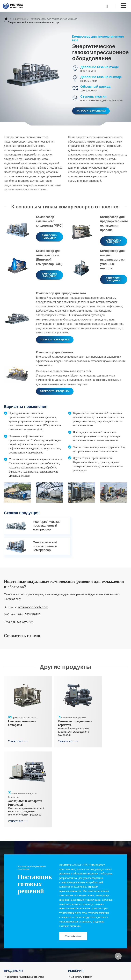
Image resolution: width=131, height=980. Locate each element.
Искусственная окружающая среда (90, 901)
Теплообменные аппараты (21, 912)
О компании (14, 931)
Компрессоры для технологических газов (54, 19)
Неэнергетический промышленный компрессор (44, 525)
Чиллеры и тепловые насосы (23, 917)
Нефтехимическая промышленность (91, 906)
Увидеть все (15, 725)
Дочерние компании (18, 936)
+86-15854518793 (29, 593)
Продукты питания (82, 881)
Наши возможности (18, 952)
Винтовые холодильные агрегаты (65, 695)
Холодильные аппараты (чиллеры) (107, 695)
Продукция (19, 19)
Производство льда (82, 896)
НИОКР (12, 947)
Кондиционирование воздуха (87, 912)
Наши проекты (15, 957)
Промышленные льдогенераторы (25, 901)
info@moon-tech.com (33, 586)
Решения (76, 875)
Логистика (77, 886)
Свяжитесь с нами (84, 926)
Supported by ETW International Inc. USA (66, 975)
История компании (17, 942)
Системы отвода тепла (84, 917)
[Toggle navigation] (123, 5)
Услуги (11, 962)
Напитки (76, 891)
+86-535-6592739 (22, 601)
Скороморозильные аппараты (24, 694)
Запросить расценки (91, 111)
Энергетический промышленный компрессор (106, 525)
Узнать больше (73, 840)
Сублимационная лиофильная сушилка (29, 906)
